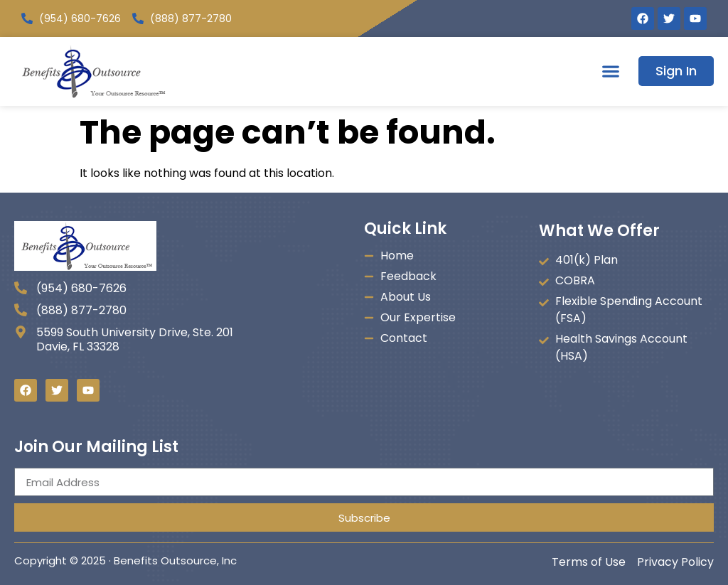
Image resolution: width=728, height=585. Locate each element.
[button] (610, 71)
